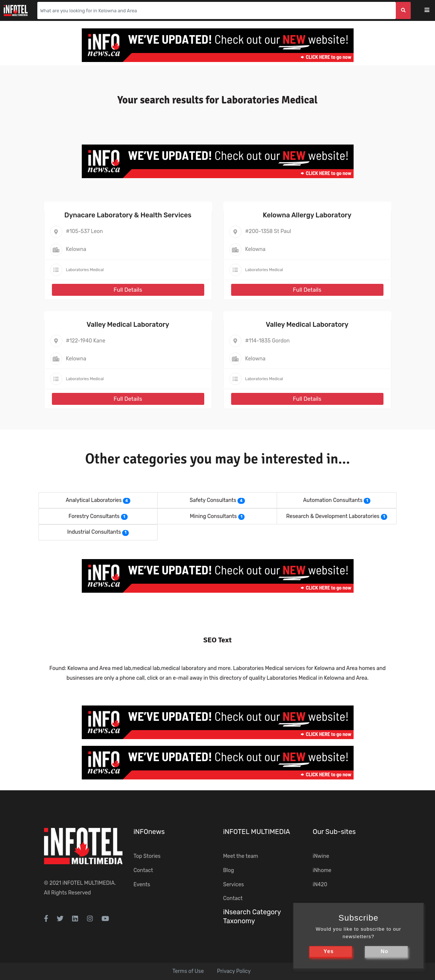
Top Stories (147, 856)
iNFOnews (149, 832)
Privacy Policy (234, 971)
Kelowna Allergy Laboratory (307, 215)
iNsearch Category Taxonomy (252, 916)
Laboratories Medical (85, 270)
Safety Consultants (213, 500)
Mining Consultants (214, 516)
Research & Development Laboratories (333, 516)
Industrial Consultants (94, 532)
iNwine (321, 856)
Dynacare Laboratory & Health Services (128, 215)
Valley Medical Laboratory (128, 325)
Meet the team (241, 856)
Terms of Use (188, 971)
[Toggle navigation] (432, 11)
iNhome (322, 870)
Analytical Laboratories (94, 500)
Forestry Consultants (94, 516)
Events (142, 885)
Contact (143, 870)
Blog (229, 870)
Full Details (128, 290)
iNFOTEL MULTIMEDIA (88, 883)
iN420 (320, 885)
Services (234, 885)
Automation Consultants (333, 500)
